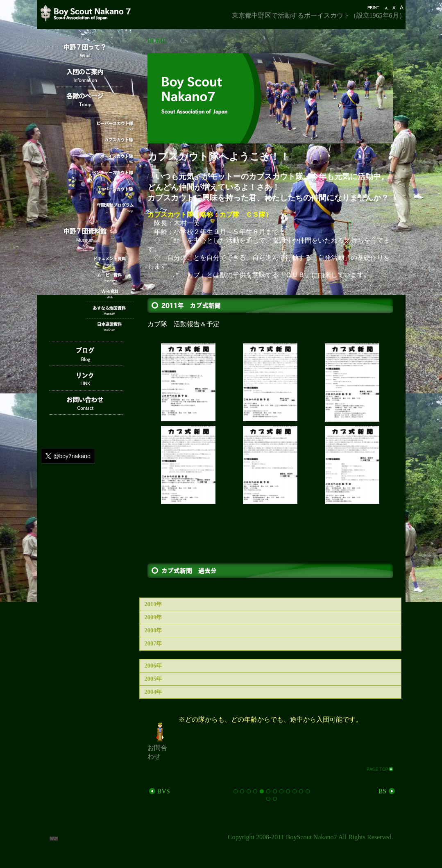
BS (387, 791)
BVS (159, 791)
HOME (157, 41)
